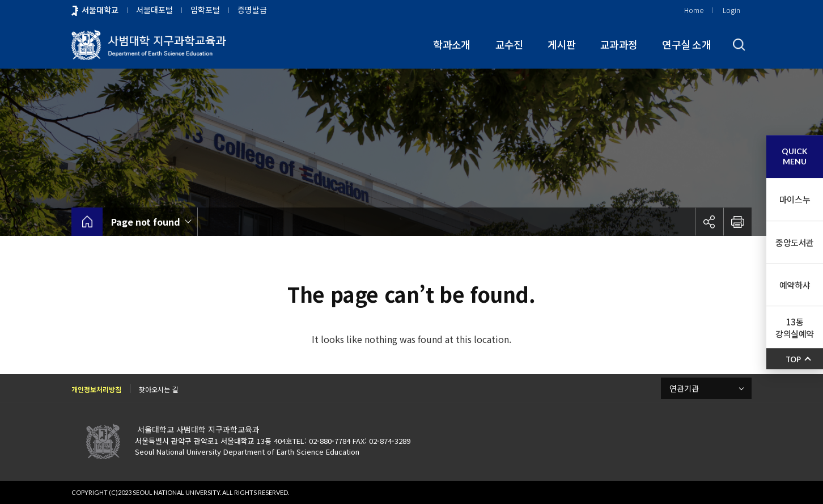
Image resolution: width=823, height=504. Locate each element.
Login (731, 10)
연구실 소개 (686, 44)
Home (694, 10)
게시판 (561, 44)
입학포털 (205, 10)
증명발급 (252, 10)
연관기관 (684, 388)
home (87, 222)
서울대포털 (154, 10)
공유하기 (709, 222)
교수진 (509, 44)
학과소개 (451, 44)
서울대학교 (100, 10)
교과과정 (619, 44)
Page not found (146, 222)
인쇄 (737, 222)
